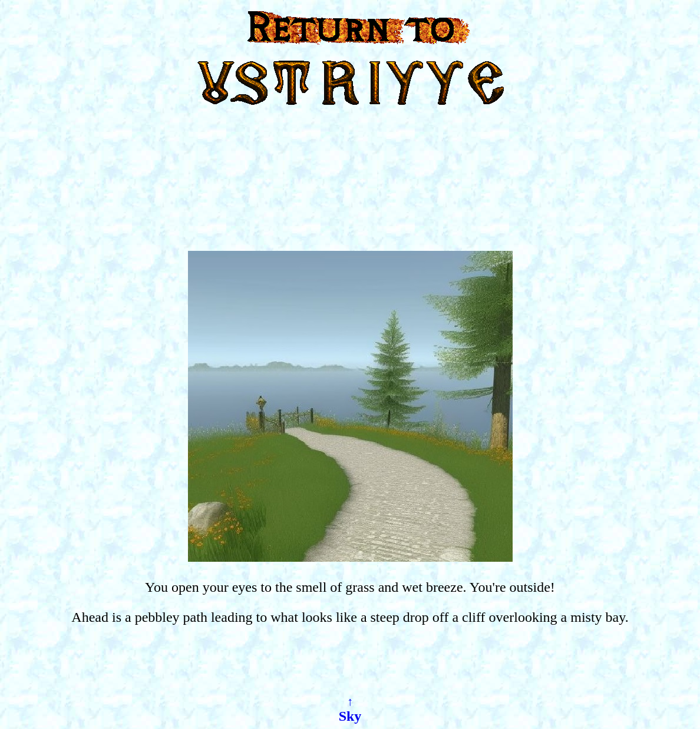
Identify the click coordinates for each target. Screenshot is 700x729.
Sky (350, 716)
